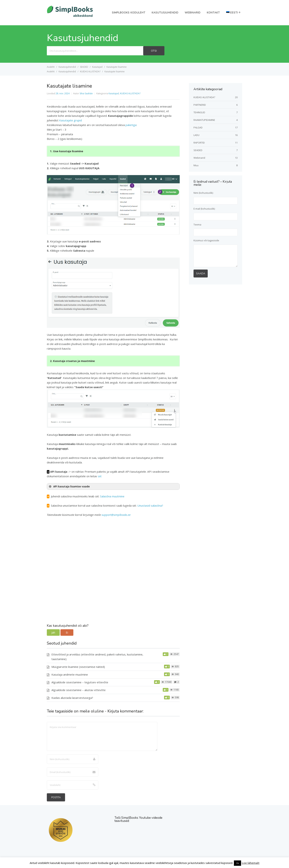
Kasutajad (114, 93)
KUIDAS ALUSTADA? (130, 93)
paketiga (131, 125)
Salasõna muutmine (112, 496)
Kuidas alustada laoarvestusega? (72, 698)
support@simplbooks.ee (116, 515)
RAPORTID (199, 143)
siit (100, 476)
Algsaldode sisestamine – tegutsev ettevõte (80, 682)
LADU (196, 135)
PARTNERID (200, 105)
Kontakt (213, 13)
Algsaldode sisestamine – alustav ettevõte (79, 690)
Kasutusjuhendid (165, 13)
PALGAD (198, 127)
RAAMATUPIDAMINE (204, 120)
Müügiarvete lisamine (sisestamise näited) (78, 667)
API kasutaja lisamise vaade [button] (69, 486)
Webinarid (193, 13)
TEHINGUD (199, 112)
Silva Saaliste (86, 93)
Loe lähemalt (251, 863)
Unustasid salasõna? (150, 505)
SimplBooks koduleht (129, 13)
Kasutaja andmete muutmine (70, 674)
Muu (196, 165)
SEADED (198, 150)
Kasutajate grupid (70, 120)
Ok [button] (237, 863)
